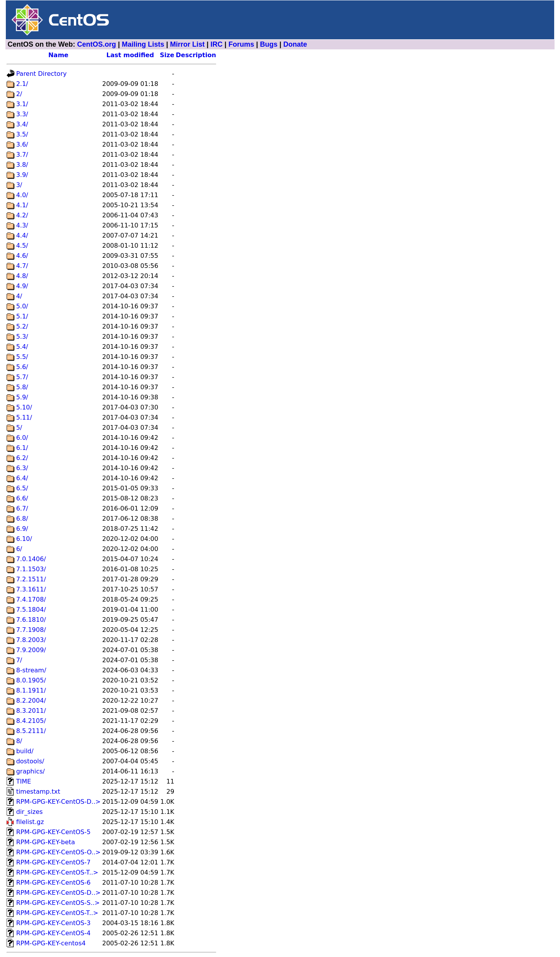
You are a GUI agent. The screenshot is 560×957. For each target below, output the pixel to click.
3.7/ (22, 155)
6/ (19, 549)
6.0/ (22, 438)
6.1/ (22, 448)
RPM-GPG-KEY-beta (45, 842)
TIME (23, 781)
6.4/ (22, 478)
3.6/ (22, 144)
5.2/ (22, 326)
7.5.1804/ (31, 610)
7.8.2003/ (31, 640)
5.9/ (22, 397)
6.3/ (22, 468)
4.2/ (22, 215)
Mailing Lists (143, 44)
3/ (19, 185)
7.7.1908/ (31, 630)
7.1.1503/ (31, 569)
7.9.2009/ (31, 650)
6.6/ (22, 498)
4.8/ (22, 276)
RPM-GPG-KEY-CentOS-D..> (58, 802)
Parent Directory (41, 74)
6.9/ (22, 529)
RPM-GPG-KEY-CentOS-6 (53, 883)
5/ (19, 428)
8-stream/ (31, 670)
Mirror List (187, 44)
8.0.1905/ (31, 680)
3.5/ (22, 134)
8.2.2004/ (31, 701)
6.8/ (22, 519)
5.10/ (24, 407)
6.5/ (22, 488)
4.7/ (22, 266)
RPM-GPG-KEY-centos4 (51, 943)
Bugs (269, 44)
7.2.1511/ (31, 579)
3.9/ (22, 175)
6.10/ (24, 539)
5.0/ (22, 306)
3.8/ (22, 165)
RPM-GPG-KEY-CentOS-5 (53, 832)
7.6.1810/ (31, 620)
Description (196, 55)
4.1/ (22, 205)
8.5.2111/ (31, 731)
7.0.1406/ (31, 559)
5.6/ (22, 367)
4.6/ (22, 256)
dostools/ (30, 761)
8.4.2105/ (31, 721)
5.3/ (22, 337)
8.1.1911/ (31, 690)
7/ (19, 660)
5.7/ (22, 377)
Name (58, 55)
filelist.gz (30, 822)
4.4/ (22, 235)
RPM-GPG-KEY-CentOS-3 (53, 923)
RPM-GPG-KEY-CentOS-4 (53, 933)
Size (167, 55)
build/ (25, 751)
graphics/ (30, 771)
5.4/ (22, 347)
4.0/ (22, 195)
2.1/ (22, 84)
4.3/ (22, 225)
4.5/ (22, 246)
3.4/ (22, 124)
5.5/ (22, 357)
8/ (19, 741)
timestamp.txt (38, 792)
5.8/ (22, 387)
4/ (19, 296)
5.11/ (24, 417)
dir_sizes (29, 812)
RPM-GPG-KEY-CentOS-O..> (58, 852)
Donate (295, 44)
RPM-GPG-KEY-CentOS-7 (53, 862)
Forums (241, 44)
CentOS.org (96, 44)
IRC (216, 44)
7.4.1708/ (31, 599)
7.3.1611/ (31, 589)
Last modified (130, 55)
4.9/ (22, 286)
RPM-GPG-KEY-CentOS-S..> (58, 903)
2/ (19, 94)
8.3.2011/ (31, 711)
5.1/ (22, 316)
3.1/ (22, 104)
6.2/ (22, 458)
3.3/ (22, 114)
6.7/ (22, 508)
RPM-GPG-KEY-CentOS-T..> (57, 872)
